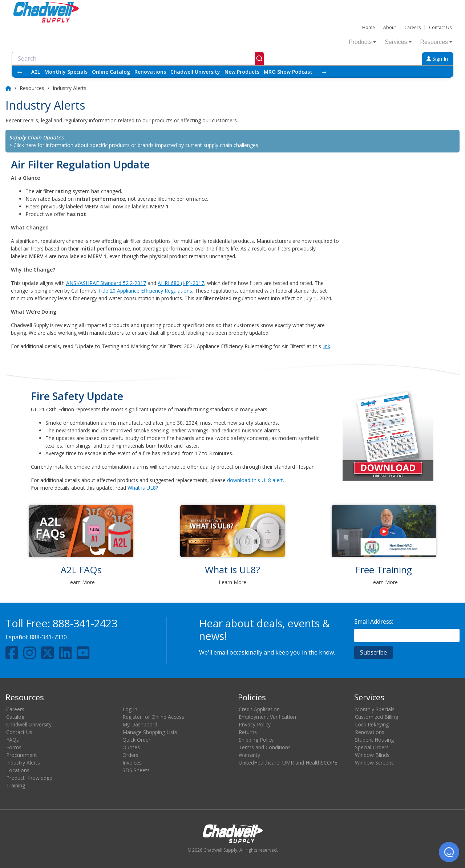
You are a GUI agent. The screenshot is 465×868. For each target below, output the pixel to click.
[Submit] (259, 58)
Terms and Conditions (265, 747)
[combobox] (138, 58)
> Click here (23, 145)
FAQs (13, 740)
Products (362, 42)
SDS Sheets (136, 770)
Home (369, 27)
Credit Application (259, 709)
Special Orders (372, 747)
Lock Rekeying (372, 724)
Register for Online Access (153, 717)
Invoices (132, 763)
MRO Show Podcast (288, 72)
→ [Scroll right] (324, 72)
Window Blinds (372, 755)
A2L (36, 72)
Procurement (22, 755)
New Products (242, 72)
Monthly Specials (66, 72)
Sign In (437, 59)
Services (398, 42)
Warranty (249, 755)
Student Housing (374, 740)
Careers (413, 27)
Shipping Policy (256, 740)
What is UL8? (143, 488)
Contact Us (440, 27)
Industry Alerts (23, 763)
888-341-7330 (48, 637)
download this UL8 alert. (256, 480)
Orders (130, 755)
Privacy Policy (255, 724)
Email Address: (374, 622)
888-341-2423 (85, 623)
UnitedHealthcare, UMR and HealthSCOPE (288, 763)
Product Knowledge (29, 778)
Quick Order (136, 740)
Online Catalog (111, 72)
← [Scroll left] (20, 72)
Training (16, 785)
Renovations (150, 72)
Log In (130, 709)
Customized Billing (377, 717)
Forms (14, 747)
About (390, 27)
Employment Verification (267, 717)
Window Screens (374, 763)
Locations (18, 770)
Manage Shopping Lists (150, 732)
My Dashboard (140, 724)
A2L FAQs (81, 570)
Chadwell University (195, 72)
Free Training (384, 570)
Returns (248, 732)
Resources (436, 42)
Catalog (15, 717)
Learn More (81, 582)
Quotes (131, 747)
